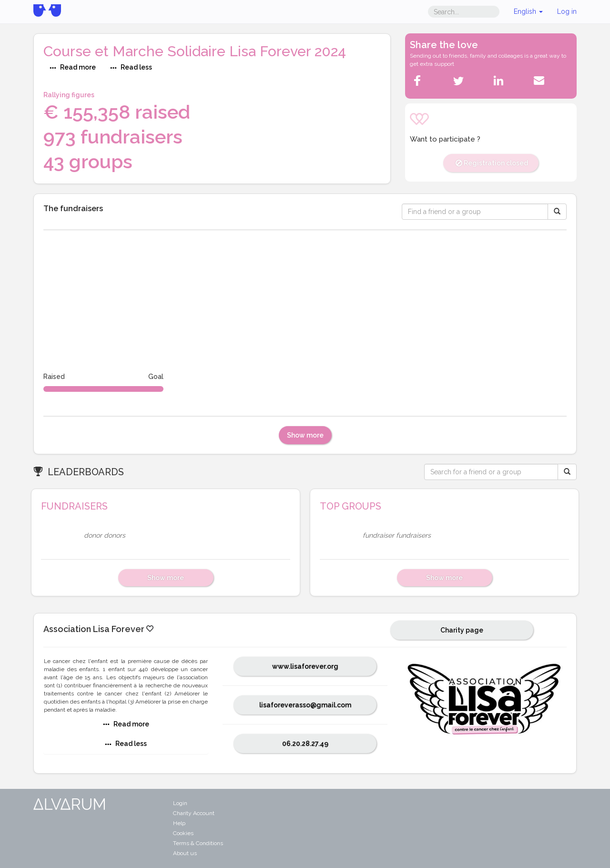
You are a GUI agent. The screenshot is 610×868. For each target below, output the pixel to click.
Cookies (183, 833)
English (528, 11)
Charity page (462, 630)
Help (179, 823)
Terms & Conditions (198, 843)
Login (180, 803)
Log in (567, 11)
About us (185, 853)
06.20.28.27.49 (305, 744)
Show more (305, 435)
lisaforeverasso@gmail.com (305, 705)
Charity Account (194, 813)
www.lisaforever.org (305, 666)
